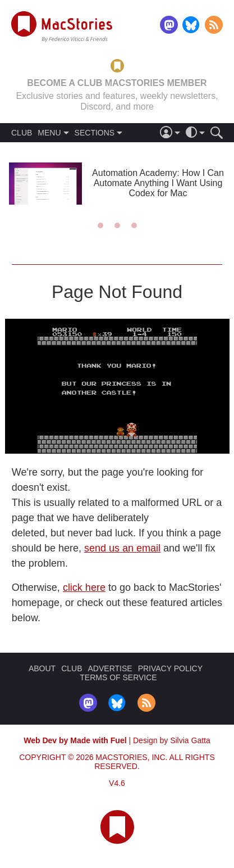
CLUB (22, 133)
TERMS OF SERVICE (118, 677)
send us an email (122, 548)
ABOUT (42, 668)
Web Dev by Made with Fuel (75, 740)
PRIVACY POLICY (170, 668)
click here (84, 587)
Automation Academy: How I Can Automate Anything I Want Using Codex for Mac (158, 183)
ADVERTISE (110, 668)
